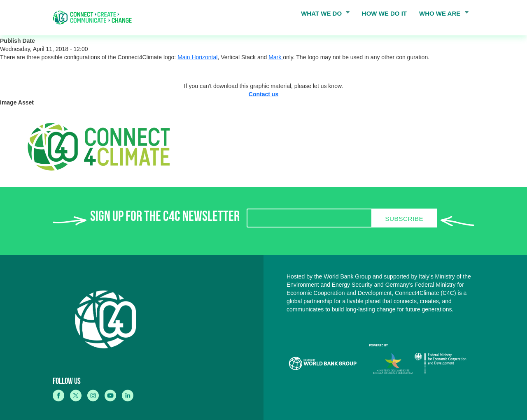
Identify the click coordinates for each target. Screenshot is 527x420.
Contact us (263, 94)
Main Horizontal (197, 57)
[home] (95, 17)
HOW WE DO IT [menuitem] (384, 13)
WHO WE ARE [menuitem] (441, 15)
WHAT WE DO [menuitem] (323, 15)
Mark (276, 57)
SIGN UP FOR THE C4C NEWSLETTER (165, 218)
